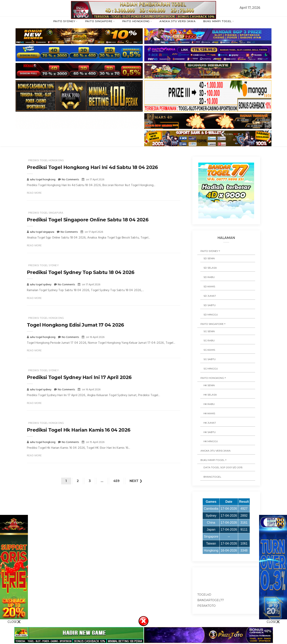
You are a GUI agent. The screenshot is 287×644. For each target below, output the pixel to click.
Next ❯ (136, 481)
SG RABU (209, 340)
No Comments (70, 180)
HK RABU (209, 404)
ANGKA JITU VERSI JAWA (177, 21)
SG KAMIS (209, 350)
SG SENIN (209, 331)
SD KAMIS (209, 286)
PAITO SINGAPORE (99, 21)
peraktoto (206, 606)
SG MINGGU (211, 369)
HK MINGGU (211, 441)
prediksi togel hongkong (46, 161)
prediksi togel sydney (44, 266)
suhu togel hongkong (43, 180)
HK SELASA (210, 395)
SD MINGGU (211, 315)
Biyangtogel (212, 477)
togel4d (204, 595)
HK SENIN (209, 385)
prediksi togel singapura (46, 213)
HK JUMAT (210, 423)
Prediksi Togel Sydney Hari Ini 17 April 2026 (79, 377)
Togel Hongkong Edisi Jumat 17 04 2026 (75, 325)
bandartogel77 (211, 600)
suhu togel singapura (42, 232)
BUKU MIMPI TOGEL (217, 21)
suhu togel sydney (41, 285)
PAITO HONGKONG (136, 21)
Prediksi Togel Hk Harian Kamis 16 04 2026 (79, 430)
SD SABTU (210, 305)
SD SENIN (209, 258)
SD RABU (209, 277)
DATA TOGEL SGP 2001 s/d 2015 (223, 467)
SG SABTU (210, 359)
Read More (34, 193)
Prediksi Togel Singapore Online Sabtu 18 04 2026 (88, 220)
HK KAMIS (209, 413)
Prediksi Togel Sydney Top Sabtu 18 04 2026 (81, 272)
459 (116, 481)
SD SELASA (210, 268)
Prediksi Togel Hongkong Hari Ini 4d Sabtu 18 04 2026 (92, 167)
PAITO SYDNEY (64, 21)
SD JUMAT (210, 296)
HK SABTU (210, 432)
